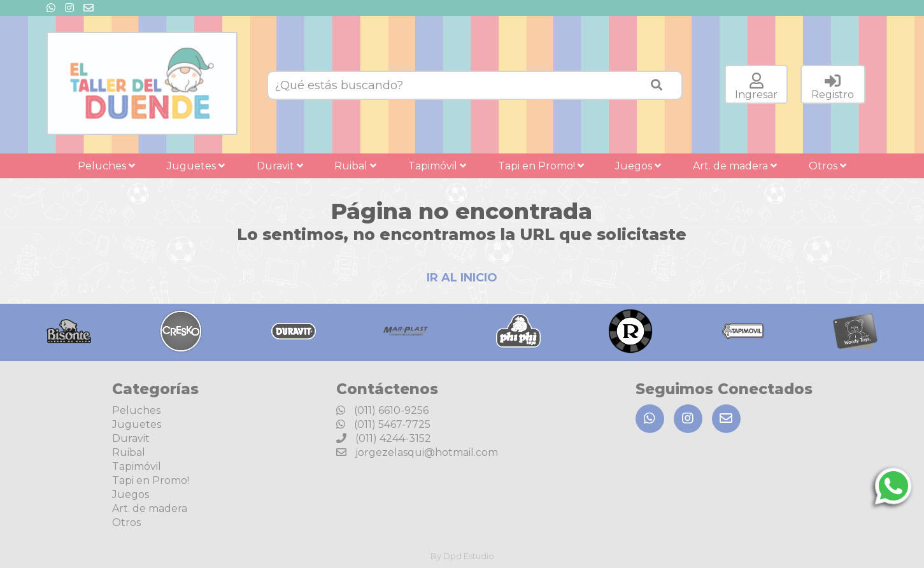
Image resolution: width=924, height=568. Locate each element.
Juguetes (196, 166)
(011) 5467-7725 (383, 424)
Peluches (106, 166)
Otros (828, 166)
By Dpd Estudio (462, 556)
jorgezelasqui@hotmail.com (417, 452)
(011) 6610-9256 (382, 410)
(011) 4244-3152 (384, 438)
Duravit (280, 166)
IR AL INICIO (462, 278)
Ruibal (355, 166)
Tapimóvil (437, 166)
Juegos (638, 166)
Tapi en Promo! (541, 166)
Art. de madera (735, 166)
